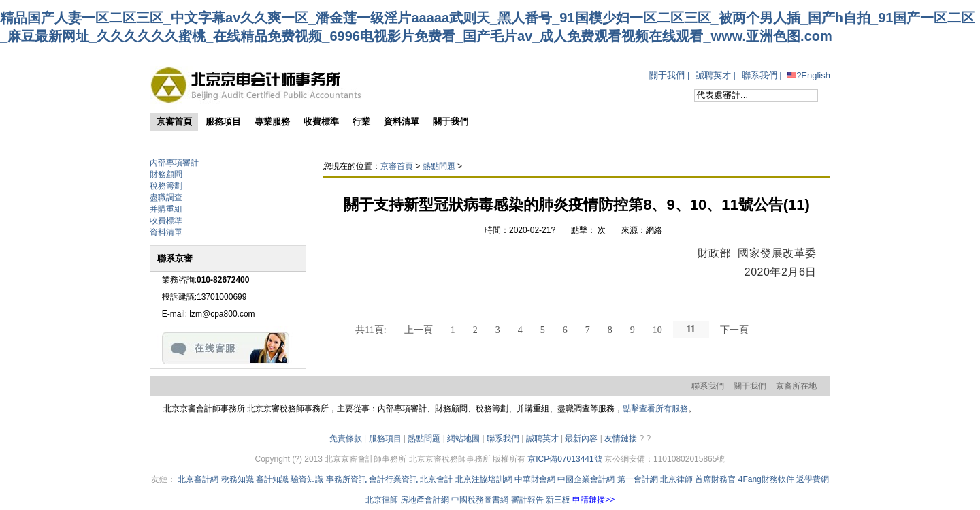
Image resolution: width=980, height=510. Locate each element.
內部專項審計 (174, 163)
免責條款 (346, 439)
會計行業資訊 (393, 479)
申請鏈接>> (593, 500)
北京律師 (676, 479)
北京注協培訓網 (484, 479)
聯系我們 (759, 75)
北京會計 (436, 479)
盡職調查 (166, 197)
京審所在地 (796, 386)
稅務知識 (238, 479)
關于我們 (667, 75)
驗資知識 (307, 479)
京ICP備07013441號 (565, 459)
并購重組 (166, 209)
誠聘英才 (713, 75)
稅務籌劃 (166, 186)
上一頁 (419, 330)
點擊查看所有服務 (655, 409)
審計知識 (272, 479)
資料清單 (166, 232)
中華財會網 (535, 479)
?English (809, 75)
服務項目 (385, 439)
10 (657, 330)
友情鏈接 (621, 439)
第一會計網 (638, 479)
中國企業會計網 (586, 479)
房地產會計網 (425, 500)
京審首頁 (397, 166)
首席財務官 (715, 479)
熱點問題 (439, 166)
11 (691, 329)
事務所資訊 (346, 479)
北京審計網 (198, 479)
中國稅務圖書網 (480, 500)
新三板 (558, 500)
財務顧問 (166, 174)
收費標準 (166, 221)
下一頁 (734, 330)
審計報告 (527, 500)
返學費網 (813, 479)
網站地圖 (463, 439)
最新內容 (581, 439)
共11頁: (371, 330)
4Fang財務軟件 (766, 479)
